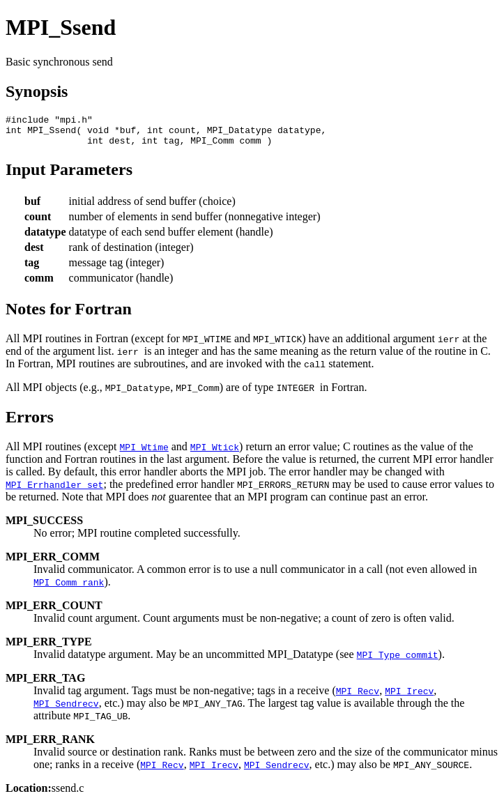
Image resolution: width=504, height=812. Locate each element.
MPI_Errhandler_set (54, 491)
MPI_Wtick (215, 453)
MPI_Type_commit (398, 661)
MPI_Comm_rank (69, 588)
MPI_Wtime (144, 453)
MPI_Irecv (409, 697)
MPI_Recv (358, 697)
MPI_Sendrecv (66, 710)
